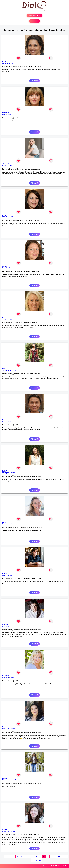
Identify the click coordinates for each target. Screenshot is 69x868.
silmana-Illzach (7, 164)
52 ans (11, 63)
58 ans (10, 626)
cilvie (4, 369)
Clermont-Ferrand (8, 780)
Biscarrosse (6, 524)
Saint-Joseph (6, 370)
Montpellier (6, 831)
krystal (4, 573)
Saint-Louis (6, 729)
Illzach (4, 166)
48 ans (13, 473)
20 (40, 860)
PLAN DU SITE (55, 866)
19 (36, 860)
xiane (4, 522)
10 (40, 856)
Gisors (4, 575)
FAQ (44, 866)
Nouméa (5, 63)
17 (66, 856)
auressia (5, 625)
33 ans (10, 166)
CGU (48, 866)
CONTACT (64, 866)
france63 (5, 778)
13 (51, 856)
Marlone (5, 727)
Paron (4, 114)
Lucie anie (5, 676)
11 (44, 856)
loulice (4, 215)
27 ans (13, 831)
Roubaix (5, 217)
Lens (4, 422)
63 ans (13, 524)
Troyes (4, 319)
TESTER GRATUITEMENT (35, 15)
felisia (4, 420)
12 (48, 856)
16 (63, 856)
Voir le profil (34, 81)
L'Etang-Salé (6, 473)
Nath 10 (5, 317)
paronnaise (6, 113)
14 (55, 856)
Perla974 (5, 471)
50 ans (9, 114)
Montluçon (6, 678)
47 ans (11, 217)
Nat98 (4, 62)
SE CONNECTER (34, 21)
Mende (4, 626)
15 (59, 856)
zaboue (5, 266)
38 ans (17, 780)
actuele (5, 829)
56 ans (10, 319)
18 (32, 860)
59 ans (11, 268)
